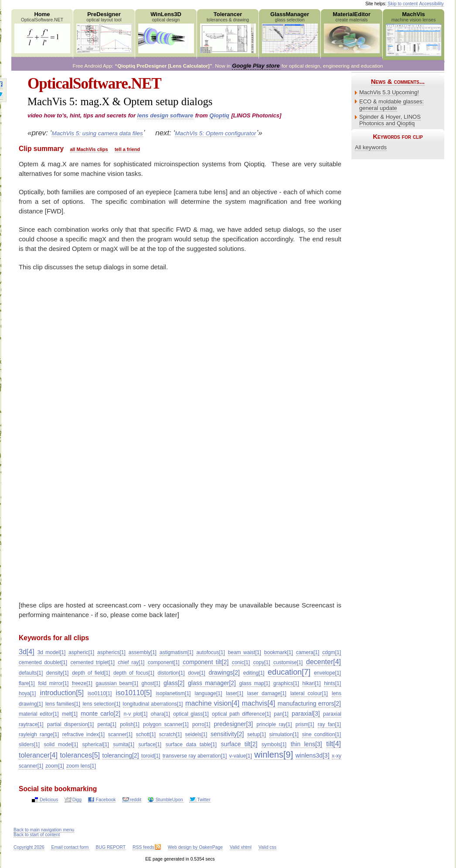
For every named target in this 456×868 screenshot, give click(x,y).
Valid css (267, 847)
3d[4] (27, 652)
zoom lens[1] (81, 766)
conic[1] (241, 662)
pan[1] (281, 714)
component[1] (164, 662)
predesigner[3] (234, 724)
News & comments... (398, 81)
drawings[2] (224, 672)
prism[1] (305, 724)
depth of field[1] (91, 673)
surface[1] (150, 744)
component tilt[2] (206, 662)
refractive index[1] (83, 734)
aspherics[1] (111, 652)
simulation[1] (284, 734)
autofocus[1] (210, 652)
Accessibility (431, 4)
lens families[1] (63, 704)
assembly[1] (143, 652)
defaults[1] (31, 673)
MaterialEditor (352, 32)
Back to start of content (37, 835)
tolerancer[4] (38, 755)
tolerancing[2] (121, 755)
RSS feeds (143, 847)
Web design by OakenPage (195, 847)
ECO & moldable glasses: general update (391, 105)
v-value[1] (241, 756)
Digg (77, 800)
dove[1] (196, 673)
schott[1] (146, 734)
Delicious (49, 800)
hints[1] (332, 683)
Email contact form (70, 847)
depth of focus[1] (134, 673)
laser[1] (234, 693)
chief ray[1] (131, 662)
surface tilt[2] (239, 744)
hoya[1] (27, 693)
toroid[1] (151, 756)
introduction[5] (62, 693)
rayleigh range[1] (39, 734)
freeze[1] (82, 683)
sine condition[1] (322, 734)
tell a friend (127, 149)
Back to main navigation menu (44, 830)
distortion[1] (171, 673)
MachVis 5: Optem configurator (215, 133)
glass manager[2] (212, 683)
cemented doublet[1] (43, 662)
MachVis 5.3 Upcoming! (389, 92)
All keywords (371, 147)
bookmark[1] (279, 652)
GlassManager (290, 32)
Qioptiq (219, 115)
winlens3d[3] (313, 755)
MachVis (413, 34)
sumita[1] (124, 744)
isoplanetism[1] (173, 693)
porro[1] (201, 724)
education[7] (289, 672)
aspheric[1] (81, 652)
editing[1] (254, 673)
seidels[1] (196, 734)
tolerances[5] (80, 755)
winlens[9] (274, 755)
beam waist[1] (245, 652)
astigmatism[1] (176, 652)
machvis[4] (259, 703)
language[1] (209, 693)
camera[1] (308, 652)
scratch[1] (170, 734)
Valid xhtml (241, 847)
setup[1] (257, 734)
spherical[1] (95, 744)
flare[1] (27, 683)
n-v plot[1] (136, 714)
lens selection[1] (101, 704)
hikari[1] (312, 683)
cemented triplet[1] (93, 662)
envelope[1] (327, 673)
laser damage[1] (267, 693)
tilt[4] (333, 744)
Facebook (106, 800)
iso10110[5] (134, 693)
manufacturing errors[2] (309, 703)
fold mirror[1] (53, 683)
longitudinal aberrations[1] (153, 704)
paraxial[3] (306, 714)
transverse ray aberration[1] (195, 756)
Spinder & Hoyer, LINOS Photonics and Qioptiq (390, 120)
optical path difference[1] (241, 714)
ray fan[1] (329, 724)
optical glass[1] (191, 714)
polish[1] (130, 724)
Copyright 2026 (29, 847)
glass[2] (174, 683)
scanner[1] (120, 734)
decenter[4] (323, 662)
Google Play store (256, 66)
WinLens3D (166, 32)
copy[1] (262, 662)
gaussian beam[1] (117, 683)
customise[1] (288, 662)
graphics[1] (286, 683)
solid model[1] (61, 744)
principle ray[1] (274, 724)
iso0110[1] (100, 693)
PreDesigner (104, 32)
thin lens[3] (306, 744)
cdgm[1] (332, 652)
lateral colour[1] (309, 693)
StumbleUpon (169, 800)
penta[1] (107, 724)
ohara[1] (160, 714)
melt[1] (70, 714)
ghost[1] (151, 683)
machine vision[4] (212, 703)
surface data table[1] (191, 744)
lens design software (165, 115)
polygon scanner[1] (166, 724)
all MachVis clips (89, 149)
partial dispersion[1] (70, 724)
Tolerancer (228, 32)
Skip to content (403, 4)
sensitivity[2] (227, 734)
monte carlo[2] (100, 714)
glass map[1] (255, 683)
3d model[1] (52, 652)
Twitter (204, 800)
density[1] (57, 673)
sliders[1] (29, 744)
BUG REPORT (111, 847)
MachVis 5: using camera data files (97, 133)
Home (42, 32)
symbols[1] (274, 744)
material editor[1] (39, 714)
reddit (136, 800)
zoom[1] (55, 766)
